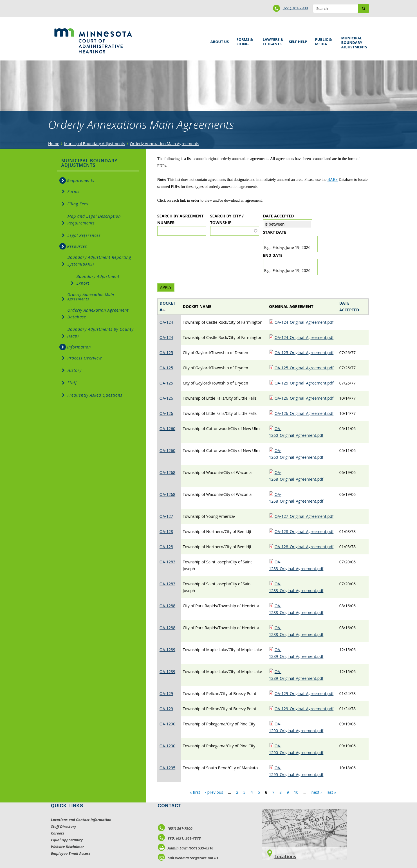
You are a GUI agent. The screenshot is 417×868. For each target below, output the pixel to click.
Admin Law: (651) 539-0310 (186, 848)
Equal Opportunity (67, 840)
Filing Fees (78, 204)
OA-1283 (167, 562)
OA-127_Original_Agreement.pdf (304, 516)
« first (195, 792)
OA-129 (166, 693)
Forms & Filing (246, 41)
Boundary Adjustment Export (98, 280)
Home (54, 144)
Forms (74, 191)
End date (273, 255)
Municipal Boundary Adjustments (353, 42)
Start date (275, 232)
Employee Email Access (71, 853)
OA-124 (166, 322)
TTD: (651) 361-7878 (179, 838)
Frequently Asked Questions (95, 395)
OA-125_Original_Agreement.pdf (304, 353)
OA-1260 (167, 429)
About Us (219, 40)
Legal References (84, 235)
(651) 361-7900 (295, 8)
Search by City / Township (227, 219)
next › (317, 792)
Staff (72, 383)
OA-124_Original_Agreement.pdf (304, 322)
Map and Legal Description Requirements (94, 220)
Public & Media (324, 41)
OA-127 (166, 516)
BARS (333, 180)
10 (296, 792)
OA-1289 (167, 650)
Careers (58, 833)
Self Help (297, 40)
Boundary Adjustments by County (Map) (101, 333)
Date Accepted (279, 216)
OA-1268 (167, 472)
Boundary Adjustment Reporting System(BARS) (99, 261)
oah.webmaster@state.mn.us (188, 858)
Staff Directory (63, 826)
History (75, 370)
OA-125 (166, 353)
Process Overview (85, 358)
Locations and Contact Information (81, 820)
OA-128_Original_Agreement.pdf (304, 531)
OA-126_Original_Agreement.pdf (304, 398)
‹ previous (214, 792)
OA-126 (166, 398)
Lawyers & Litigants (272, 41)
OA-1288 (167, 606)
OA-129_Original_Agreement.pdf (304, 693)
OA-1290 (167, 724)
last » (331, 792)
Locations (285, 856)
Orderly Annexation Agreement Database (98, 313)
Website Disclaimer (68, 847)
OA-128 (166, 531)
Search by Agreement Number (181, 219)
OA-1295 (167, 768)
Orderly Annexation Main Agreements (164, 144)
